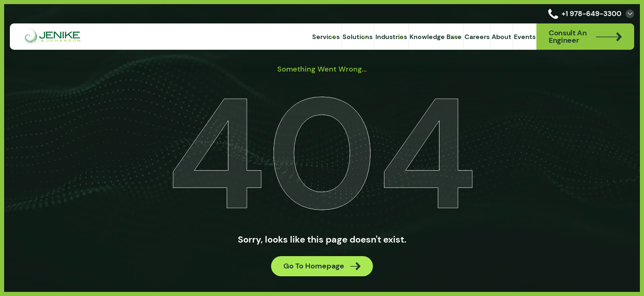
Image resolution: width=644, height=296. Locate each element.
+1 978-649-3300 (583, 14)
